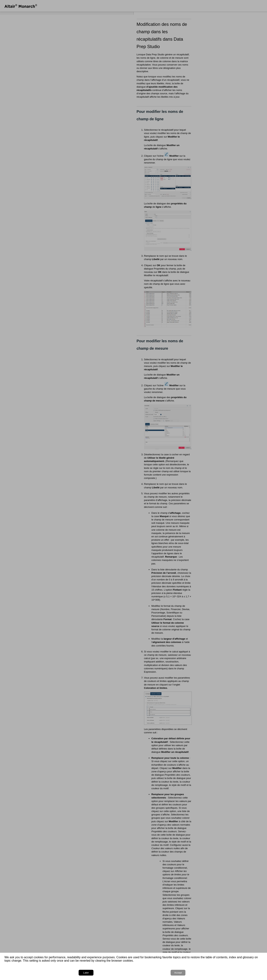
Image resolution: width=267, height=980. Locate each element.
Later (234, 973)
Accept (252, 973)
